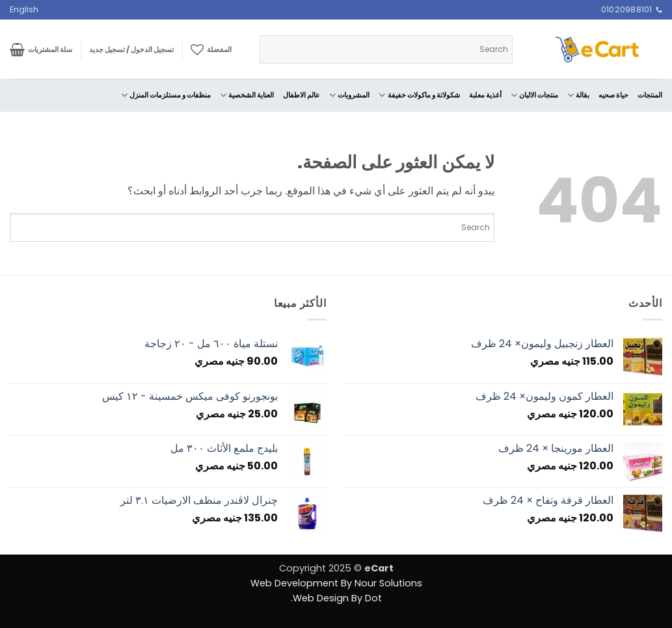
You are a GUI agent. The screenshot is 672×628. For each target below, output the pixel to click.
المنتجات (650, 95)
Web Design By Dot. (336, 598)
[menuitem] (24, 10)
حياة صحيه (613, 95)
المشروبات (349, 95)
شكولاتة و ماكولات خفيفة (419, 95)
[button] (131, 49)
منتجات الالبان (534, 95)
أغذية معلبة (485, 95)
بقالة (578, 95)
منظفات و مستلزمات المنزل (166, 95)
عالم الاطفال (302, 95)
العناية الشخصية (247, 95)
